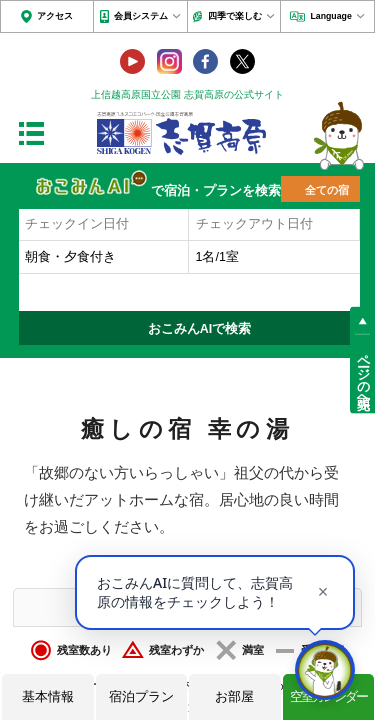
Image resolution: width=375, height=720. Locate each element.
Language (330, 16)
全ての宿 (327, 190)
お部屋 (234, 696)
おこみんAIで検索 (200, 329)
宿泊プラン (141, 696)
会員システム (141, 16)
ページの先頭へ (363, 374)
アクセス (55, 16)
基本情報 (48, 696)
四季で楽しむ (235, 16)
